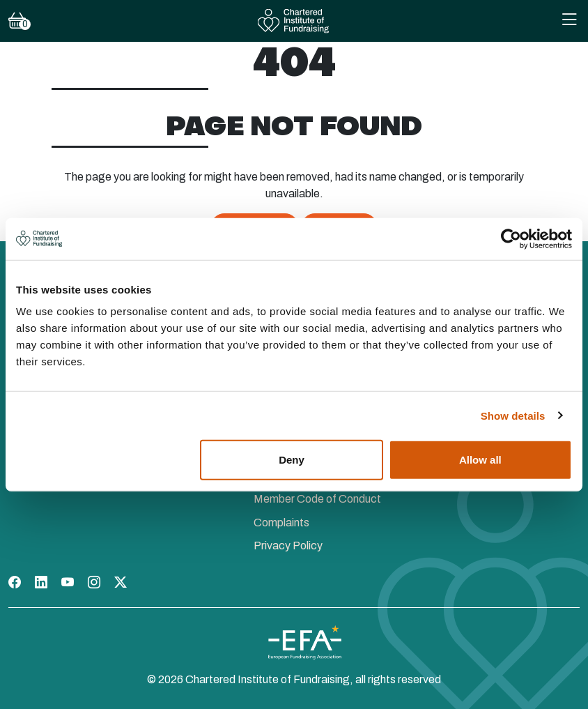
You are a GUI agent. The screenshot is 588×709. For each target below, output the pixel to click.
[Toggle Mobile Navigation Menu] (569, 21)
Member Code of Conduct (317, 499)
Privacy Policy (288, 546)
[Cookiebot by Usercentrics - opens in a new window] (511, 238)
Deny (292, 460)
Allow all (480, 460)
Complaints (281, 523)
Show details (513, 415)
